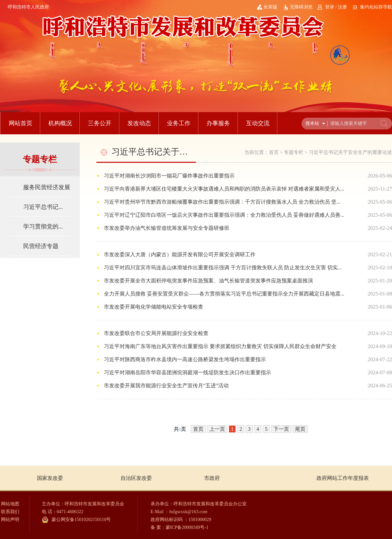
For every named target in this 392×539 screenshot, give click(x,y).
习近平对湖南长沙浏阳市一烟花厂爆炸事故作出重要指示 (169, 176)
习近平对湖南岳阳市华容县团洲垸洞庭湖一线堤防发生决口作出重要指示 (188, 372)
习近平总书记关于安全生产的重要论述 (350, 152)
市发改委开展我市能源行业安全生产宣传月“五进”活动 (166, 386)
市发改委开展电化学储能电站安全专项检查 (154, 307)
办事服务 (218, 123)
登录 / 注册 (336, 7)
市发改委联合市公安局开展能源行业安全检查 (156, 333)
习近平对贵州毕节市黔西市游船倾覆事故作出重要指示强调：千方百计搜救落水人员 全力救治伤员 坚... (222, 202)
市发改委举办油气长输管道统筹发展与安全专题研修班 (167, 228)
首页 (274, 152)
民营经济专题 (41, 246)
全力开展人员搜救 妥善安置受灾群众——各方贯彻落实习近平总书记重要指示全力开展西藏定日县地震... (224, 294)
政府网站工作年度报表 (343, 478)
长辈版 (270, 7)
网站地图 (10, 504)
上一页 (217, 429)
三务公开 (100, 123)
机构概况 (60, 123)
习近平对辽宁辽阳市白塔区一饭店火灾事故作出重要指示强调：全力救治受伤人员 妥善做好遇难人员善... (224, 215)
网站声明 (10, 520)
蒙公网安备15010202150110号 (81, 520)
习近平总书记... (43, 207)
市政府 (212, 478)
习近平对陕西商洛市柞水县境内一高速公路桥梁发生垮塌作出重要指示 (185, 359)
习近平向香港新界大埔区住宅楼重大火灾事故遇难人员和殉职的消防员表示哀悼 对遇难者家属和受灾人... (224, 189)
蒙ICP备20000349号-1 (187, 527)
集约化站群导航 (376, 7)
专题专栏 (294, 152)
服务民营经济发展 (47, 187)
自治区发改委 (136, 478)
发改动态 (139, 123)
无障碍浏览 (301, 7)
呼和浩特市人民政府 (28, 7)
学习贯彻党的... (43, 227)
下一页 (281, 429)
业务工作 (179, 123)
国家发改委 (50, 478)
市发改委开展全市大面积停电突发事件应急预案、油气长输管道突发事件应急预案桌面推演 (208, 281)
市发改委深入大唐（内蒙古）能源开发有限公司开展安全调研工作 (180, 254)
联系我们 (10, 512)
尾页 (300, 429)
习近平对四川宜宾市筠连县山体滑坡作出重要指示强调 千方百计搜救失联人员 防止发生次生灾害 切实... (223, 268)
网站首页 (21, 123)
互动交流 (258, 123)
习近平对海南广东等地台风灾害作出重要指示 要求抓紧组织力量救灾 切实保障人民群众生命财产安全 (220, 346)
